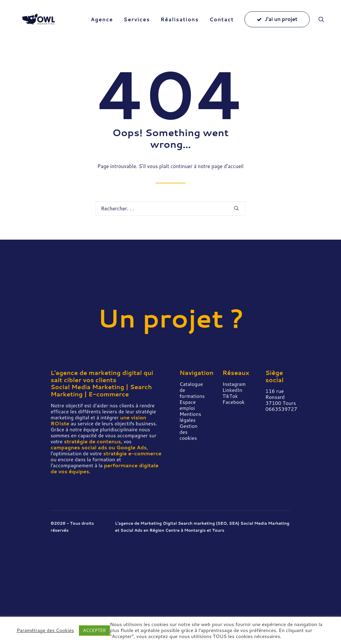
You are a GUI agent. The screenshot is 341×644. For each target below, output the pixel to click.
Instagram (234, 384)
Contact (222, 24)
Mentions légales (190, 417)
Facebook (234, 402)
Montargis (195, 530)
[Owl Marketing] (41, 24)
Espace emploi (188, 405)
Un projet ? (171, 318)
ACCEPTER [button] (94, 630)
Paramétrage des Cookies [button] (45, 630)
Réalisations (180, 24)
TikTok (230, 396)
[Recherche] (170, 209)
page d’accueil (227, 167)
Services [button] (137, 24)
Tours (218, 530)
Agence (102, 24)
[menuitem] (102, 24)
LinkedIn (232, 390)
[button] (324, 24)
